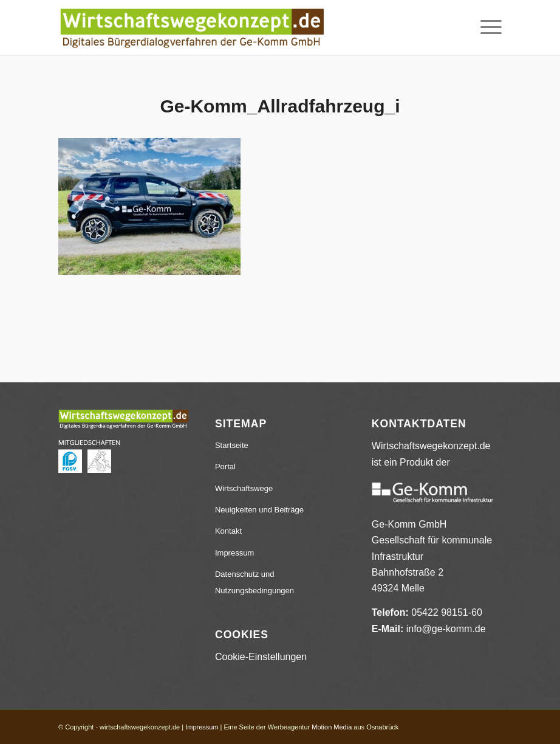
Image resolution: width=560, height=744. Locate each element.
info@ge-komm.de (446, 629)
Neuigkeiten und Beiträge (259, 510)
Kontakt (228, 531)
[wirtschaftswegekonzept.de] (192, 27)
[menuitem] (485, 27)
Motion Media (332, 727)
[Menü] (485, 27)
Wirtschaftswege (244, 488)
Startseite (232, 445)
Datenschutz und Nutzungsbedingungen (254, 582)
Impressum (234, 553)
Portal (225, 467)
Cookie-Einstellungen (261, 657)
